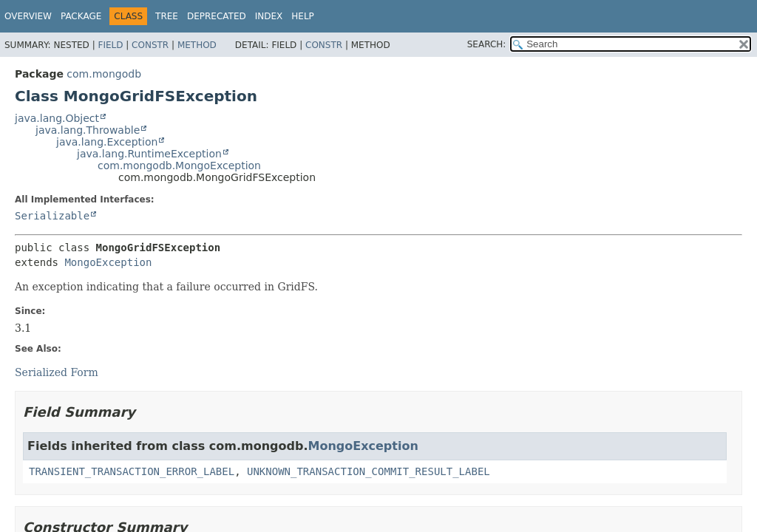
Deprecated (217, 16)
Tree (167, 16)
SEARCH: (487, 44)
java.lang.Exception (107, 142)
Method (197, 45)
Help (303, 16)
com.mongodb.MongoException (179, 166)
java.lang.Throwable (88, 130)
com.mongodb (104, 74)
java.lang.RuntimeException (149, 154)
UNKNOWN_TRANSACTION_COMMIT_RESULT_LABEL (369, 471)
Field (110, 45)
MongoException (108, 262)
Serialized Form (57, 372)
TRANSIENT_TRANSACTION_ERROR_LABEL (132, 471)
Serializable (52, 216)
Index (269, 16)
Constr (150, 45)
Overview (28, 16)
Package (81, 16)
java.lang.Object (57, 118)
